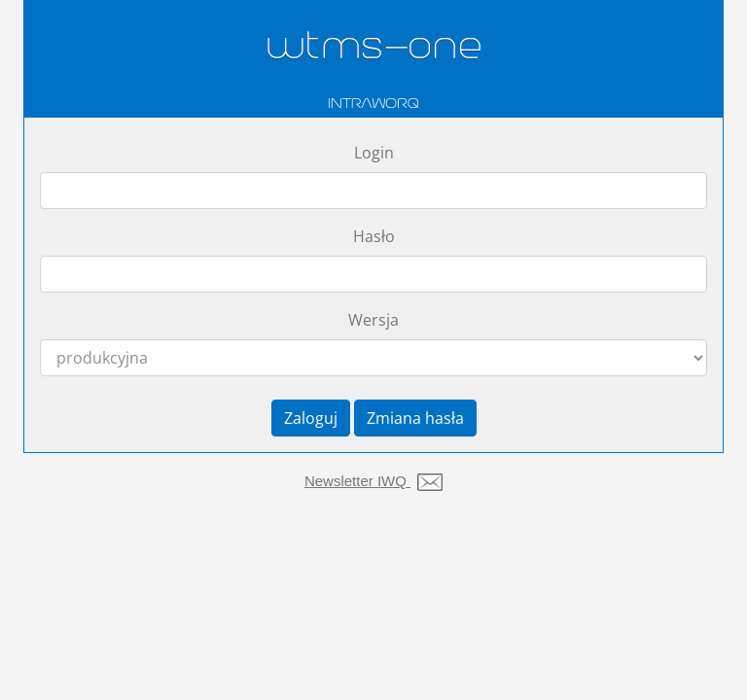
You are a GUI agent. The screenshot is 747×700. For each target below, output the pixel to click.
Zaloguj (311, 418)
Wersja (373, 320)
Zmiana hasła (415, 418)
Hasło (374, 236)
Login (374, 153)
